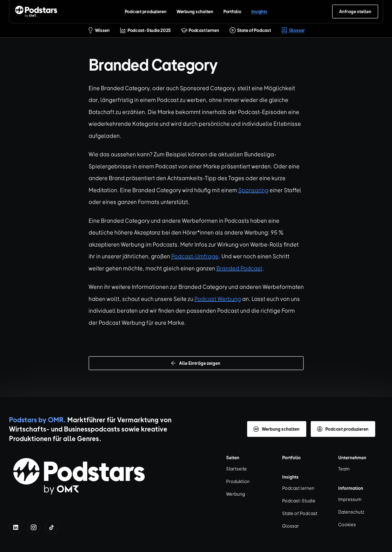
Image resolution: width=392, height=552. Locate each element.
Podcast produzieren (146, 11)
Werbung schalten (195, 11)
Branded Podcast (239, 268)
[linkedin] (16, 527)
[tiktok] (52, 527)
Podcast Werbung (218, 299)
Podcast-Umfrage (195, 256)
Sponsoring (253, 190)
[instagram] (34, 527)
